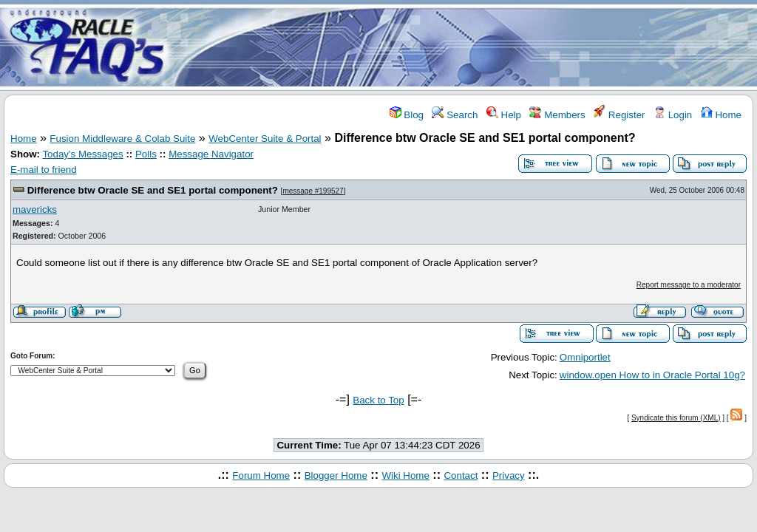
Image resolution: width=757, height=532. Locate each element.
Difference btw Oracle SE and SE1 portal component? (153, 190)
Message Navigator (211, 154)
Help (504, 115)
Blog (407, 115)
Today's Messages (82, 154)
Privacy (509, 475)
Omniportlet (585, 357)
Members (557, 115)
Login (673, 115)
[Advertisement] (466, 47)
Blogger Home (336, 475)
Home (721, 115)
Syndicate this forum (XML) (676, 418)
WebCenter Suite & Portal (265, 139)
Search (455, 115)
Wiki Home (405, 475)
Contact (461, 475)
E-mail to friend (44, 170)
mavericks (35, 209)
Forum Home (261, 475)
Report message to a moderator (689, 285)
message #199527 (313, 191)
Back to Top (378, 400)
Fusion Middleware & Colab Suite (122, 139)
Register (619, 115)
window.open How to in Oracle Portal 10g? (652, 375)
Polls (146, 154)
